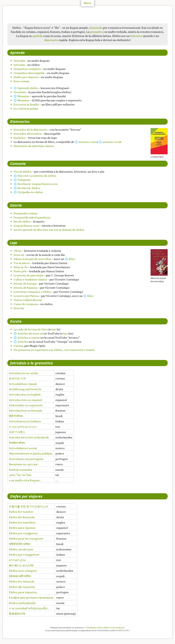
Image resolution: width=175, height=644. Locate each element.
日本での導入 (17, 432)
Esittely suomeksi (21, 469)
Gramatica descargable (29, 73)
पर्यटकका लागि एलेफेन (20, 576)
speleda (37, 36)
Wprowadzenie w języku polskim (31, 453)
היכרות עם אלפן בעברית (23, 427)
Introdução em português (26, 459)
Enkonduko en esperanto (26, 405)
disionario (51, 40)
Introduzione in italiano (25, 421)
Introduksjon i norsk (23, 448)
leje (54, 329)
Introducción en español (25, 400)
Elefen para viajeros (22, 528)
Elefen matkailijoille (22, 603)
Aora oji (19, 255)
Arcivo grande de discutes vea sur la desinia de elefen (49, 230)
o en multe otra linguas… (25, 480)
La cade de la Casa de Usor (31, 329)
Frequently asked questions (32, 217)
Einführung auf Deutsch (25, 389)
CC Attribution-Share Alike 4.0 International (104, 627)
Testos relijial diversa (28, 300)
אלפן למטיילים (17, 560)
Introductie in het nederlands (29, 437)
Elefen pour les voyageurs (26, 538)
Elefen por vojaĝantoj (23, 533)
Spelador (20, 138)
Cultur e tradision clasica (30, 279)
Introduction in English (25, 394)
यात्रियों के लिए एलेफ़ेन (20, 544)
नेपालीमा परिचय (17, 443)
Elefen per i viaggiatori (24, 554)
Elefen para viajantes (23, 592)
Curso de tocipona (26, 304)
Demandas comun (26, 213)
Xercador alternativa (28, 133)
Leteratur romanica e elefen (32, 292)
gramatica (97, 32)
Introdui (19, 61)
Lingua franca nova (26, 225)
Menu (87, 3)
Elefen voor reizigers (23, 571)
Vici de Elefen (23, 171)
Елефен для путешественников (31, 597)
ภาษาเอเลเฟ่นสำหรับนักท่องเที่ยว (29, 608)
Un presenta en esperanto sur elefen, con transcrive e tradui (54, 350)
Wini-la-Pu (21, 267)
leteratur (137, 36)
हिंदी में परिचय (16, 416)
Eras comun (21, 81)
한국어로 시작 (17, 378)
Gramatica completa (27, 69)
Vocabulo (20, 92)
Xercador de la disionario (30, 129)
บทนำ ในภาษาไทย (20, 475)
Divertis (19, 308)
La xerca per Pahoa (26, 296)
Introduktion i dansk (23, 384)
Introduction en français (26, 410)
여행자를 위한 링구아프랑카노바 (29, 506)
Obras (18, 251)
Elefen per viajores (26, 77)
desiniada (96, 28)
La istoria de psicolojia (28, 275)
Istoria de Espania (25, 287)
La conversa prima (26, 108)
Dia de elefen (22, 221)
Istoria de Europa (25, 283)
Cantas (18, 346)
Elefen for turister (21, 512)
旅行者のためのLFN (21, 565)
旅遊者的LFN (17, 613)
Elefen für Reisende (22, 517)
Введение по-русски (23, 464)
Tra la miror (22, 263)
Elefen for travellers (22, 522)
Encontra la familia (26, 104)
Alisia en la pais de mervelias (32, 259)
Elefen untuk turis (21, 549)
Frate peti (20, 271)
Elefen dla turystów (22, 587)
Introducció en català (23, 373)
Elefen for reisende (22, 581)
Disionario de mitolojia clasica (34, 146)
